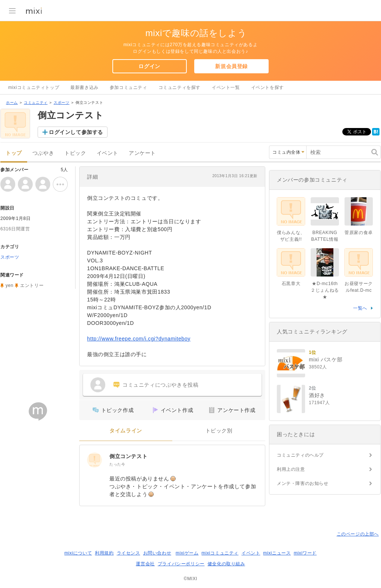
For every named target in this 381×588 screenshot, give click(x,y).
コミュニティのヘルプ (300, 455)
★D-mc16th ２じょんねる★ (325, 290)
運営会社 (145, 564)
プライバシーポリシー (181, 564)
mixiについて (78, 553)
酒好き (317, 395)
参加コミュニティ (129, 87)
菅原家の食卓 (359, 233)
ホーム (12, 103)
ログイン (149, 66)
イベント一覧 (226, 87)
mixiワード (305, 553)
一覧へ (360, 308)
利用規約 (104, 553)
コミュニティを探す (180, 87)
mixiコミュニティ (220, 553)
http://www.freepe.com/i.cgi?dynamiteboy (139, 339)
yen (9, 285)
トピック (75, 153)
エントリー (32, 285)
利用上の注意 (291, 469)
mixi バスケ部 (326, 359)
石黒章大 (291, 284)
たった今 (117, 464)
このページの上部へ (358, 534)
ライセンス (129, 553)
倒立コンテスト (128, 456)
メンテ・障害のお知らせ (303, 483)
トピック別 (219, 431)
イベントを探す (268, 87)
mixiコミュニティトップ (34, 87)
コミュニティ (36, 103)
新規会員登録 (231, 66)
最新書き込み (84, 87)
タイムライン (126, 431)
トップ (14, 153)
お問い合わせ (157, 553)
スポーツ (61, 103)
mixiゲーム (187, 553)
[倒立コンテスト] (95, 460)
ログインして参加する (76, 132)
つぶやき (43, 153)
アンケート (142, 153)
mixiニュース (277, 553)
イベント (108, 153)
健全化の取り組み (226, 564)
